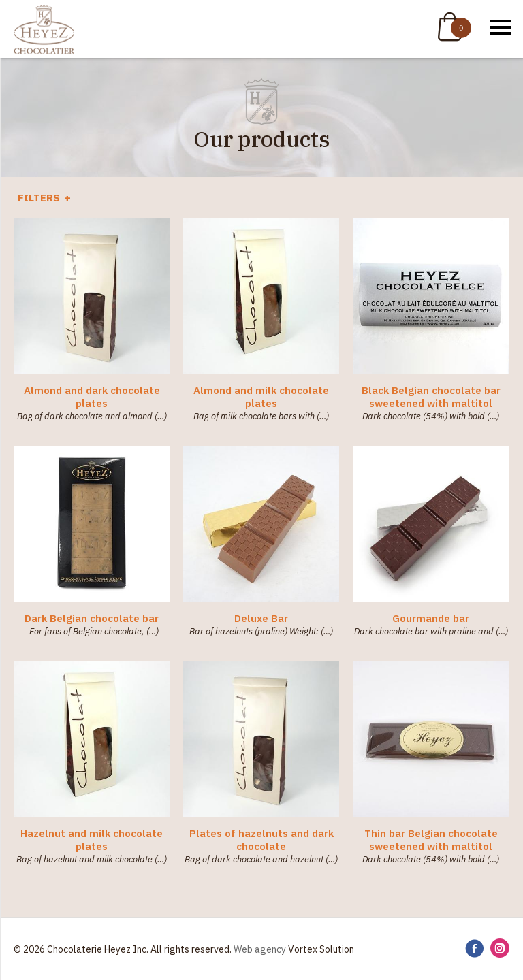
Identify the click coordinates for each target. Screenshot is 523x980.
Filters (40, 198)
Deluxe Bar (261, 618)
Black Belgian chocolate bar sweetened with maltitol (431, 397)
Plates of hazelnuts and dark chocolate (261, 840)
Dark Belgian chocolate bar (92, 618)
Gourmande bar (431, 618)
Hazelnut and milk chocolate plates (92, 840)
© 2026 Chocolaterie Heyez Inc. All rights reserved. (123, 949)
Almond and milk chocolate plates (261, 397)
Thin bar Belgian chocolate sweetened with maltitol (431, 840)
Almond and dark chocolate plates (92, 397)
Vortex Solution (321, 949)
